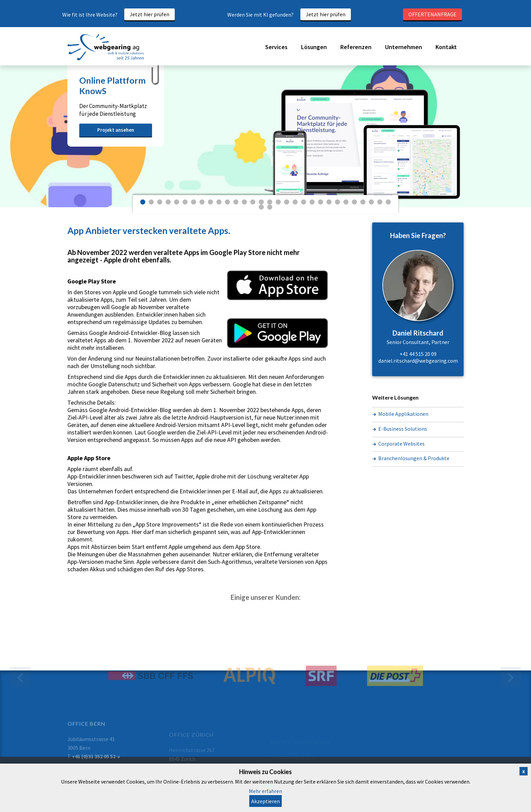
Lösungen (314, 47)
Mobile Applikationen (403, 414)
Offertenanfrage (432, 14)
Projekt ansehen (116, 130)
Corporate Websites (401, 444)
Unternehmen (403, 47)
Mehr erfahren (265, 791)
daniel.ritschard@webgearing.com (418, 361)
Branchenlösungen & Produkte (414, 458)
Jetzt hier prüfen (150, 14)
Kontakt (446, 47)
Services (276, 47)
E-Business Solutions (403, 429)
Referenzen (356, 47)
